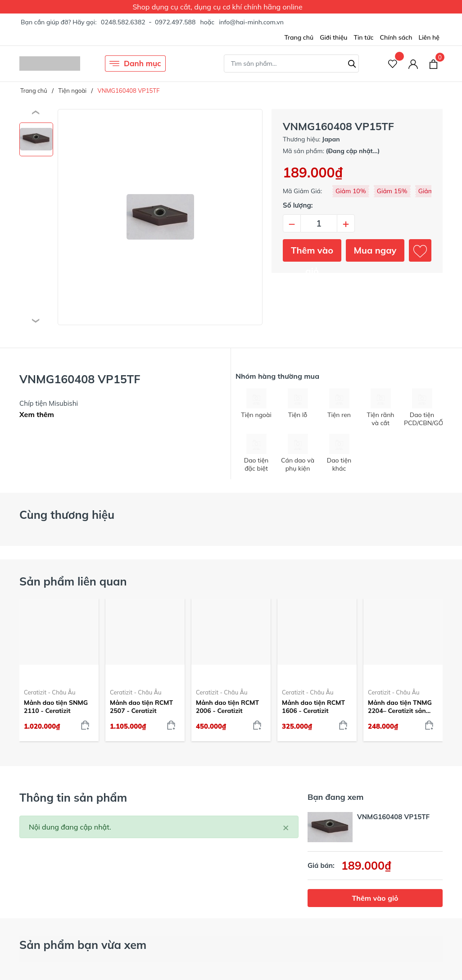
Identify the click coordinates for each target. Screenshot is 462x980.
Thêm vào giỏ (312, 253)
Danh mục (135, 64)
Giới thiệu (333, 37)
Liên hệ (429, 37)
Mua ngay (375, 250)
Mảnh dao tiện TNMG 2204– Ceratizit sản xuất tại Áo (400, 707)
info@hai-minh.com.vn (251, 22)
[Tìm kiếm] (352, 63)
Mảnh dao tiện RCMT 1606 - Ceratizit (313, 707)
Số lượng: (298, 205)
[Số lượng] (319, 223)
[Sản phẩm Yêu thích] (393, 64)
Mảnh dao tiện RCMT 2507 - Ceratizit (141, 707)
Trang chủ (299, 37)
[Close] (286, 827)
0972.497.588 (175, 22)
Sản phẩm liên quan (73, 581)
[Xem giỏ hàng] (433, 64)
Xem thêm (37, 414)
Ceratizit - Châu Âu (50, 692)
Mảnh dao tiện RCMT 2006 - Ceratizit (227, 707)
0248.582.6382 (123, 22)
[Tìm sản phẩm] (291, 64)
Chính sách (396, 37)
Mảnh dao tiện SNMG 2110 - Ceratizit (56, 707)
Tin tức (363, 37)
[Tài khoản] (413, 64)
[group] (160, 217)
